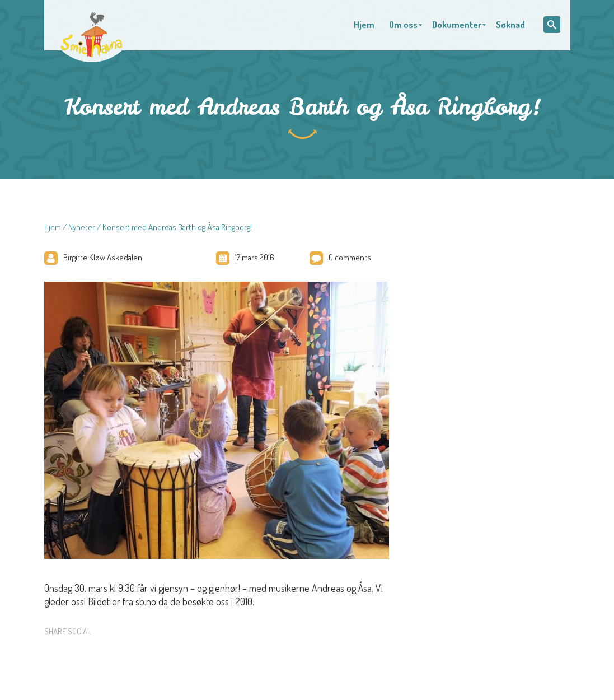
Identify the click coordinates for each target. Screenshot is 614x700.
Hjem (53, 227)
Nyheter (82, 227)
